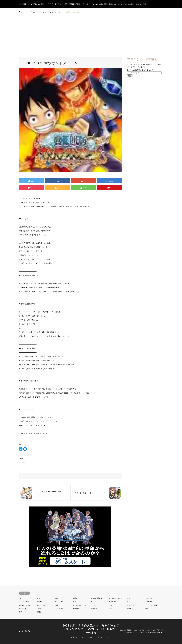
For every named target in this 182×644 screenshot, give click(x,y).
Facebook (23, 631)
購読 (130, 76)
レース (39, 609)
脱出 (147, 609)
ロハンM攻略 (59, 609)
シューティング (42, 605)
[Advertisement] (91, 34)
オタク (75, 602)
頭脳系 (39, 612)
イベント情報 (59, 602)
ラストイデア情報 (151, 605)
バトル (93, 605)
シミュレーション (24, 605)
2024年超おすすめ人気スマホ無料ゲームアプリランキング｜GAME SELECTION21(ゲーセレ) (91, 629)
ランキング (22, 609)
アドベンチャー (24, 602)
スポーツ (58, 605)
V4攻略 (75, 598)
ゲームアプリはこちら (32, 12)
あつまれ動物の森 (97, 598)
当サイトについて (104, 637)
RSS (29, 631)
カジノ (93, 602)
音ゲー (21, 612)
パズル (111, 605)
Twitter (20, 631)
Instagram (26, 631)
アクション (149, 598)
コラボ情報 (149, 602)
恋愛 (111, 609)
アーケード (40, 602)
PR (20, 598)
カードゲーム (113, 602)
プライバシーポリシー (89, 637)
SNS (56, 598)
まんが (129, 598)
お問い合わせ (75, 637)
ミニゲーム (131, 605)
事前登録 (76, 609)
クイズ (129, 602)
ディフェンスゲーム (79, 605)
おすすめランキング (116, 598)
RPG (38, 598)
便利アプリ (95, 609)
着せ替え (130, 609)
